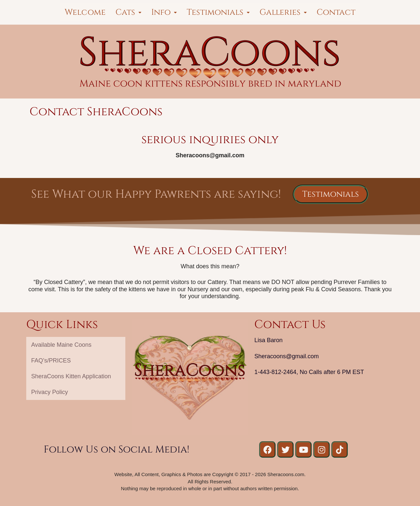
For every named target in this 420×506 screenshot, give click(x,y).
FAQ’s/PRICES (51, 361)
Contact (336, 12)
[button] (128, 12)
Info (164, 12)
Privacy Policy (50, 392)
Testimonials (218, 12)
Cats (128, 12)
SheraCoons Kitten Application (71, 376)
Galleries (283, 12)
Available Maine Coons (61, 345)
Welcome (85, 12)
